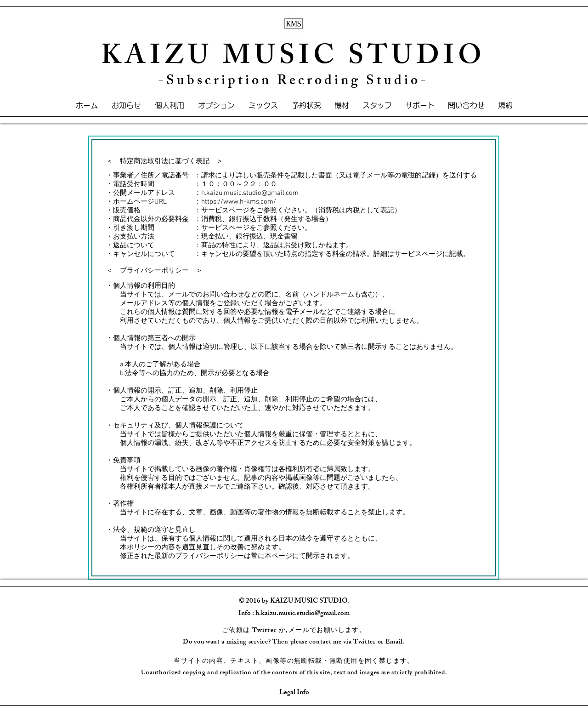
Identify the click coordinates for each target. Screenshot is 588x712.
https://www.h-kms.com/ (239, 202)
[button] (342, 105)
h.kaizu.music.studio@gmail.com (250, 193)
